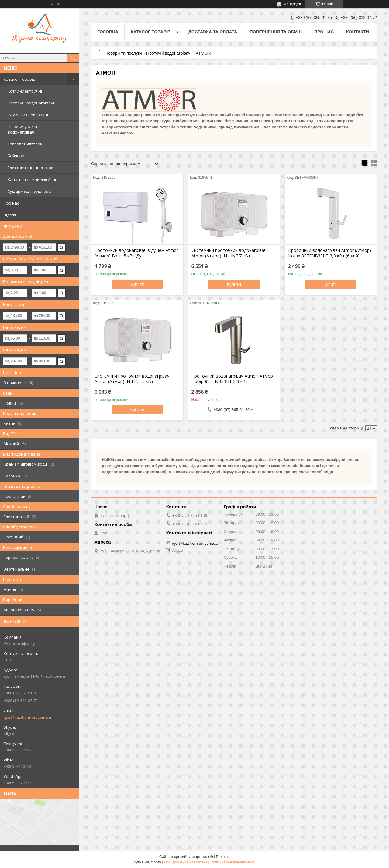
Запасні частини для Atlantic (34, 179)
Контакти (358, 32)
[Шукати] (73, 58)
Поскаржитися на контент (186, 862)
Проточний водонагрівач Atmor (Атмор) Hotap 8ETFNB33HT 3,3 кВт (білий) (330, 253)
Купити (137, 284)
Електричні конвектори (31, 168)
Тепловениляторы (25, 144)
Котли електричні (25, 91)
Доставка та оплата (213, 32)
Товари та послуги (124, 53)
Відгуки (11, 215)
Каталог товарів (19, 79)
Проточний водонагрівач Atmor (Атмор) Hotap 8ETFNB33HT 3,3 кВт (233, 379)
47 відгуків (293, 4)
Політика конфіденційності (233, 862)
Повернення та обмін (276, 32)
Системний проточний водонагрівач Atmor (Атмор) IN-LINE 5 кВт (132, 379)
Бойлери (16, 156)
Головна (108, 32)
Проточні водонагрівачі (31, 103)
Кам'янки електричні (28, 115)
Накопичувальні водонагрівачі (24, 129)
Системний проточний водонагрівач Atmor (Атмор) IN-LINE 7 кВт (229, 253)
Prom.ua (223, 857)
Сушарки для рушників (30, 191)
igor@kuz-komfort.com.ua (27, 717)
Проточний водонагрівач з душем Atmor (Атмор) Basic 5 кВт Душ (136, 253)
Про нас (11, 203)
